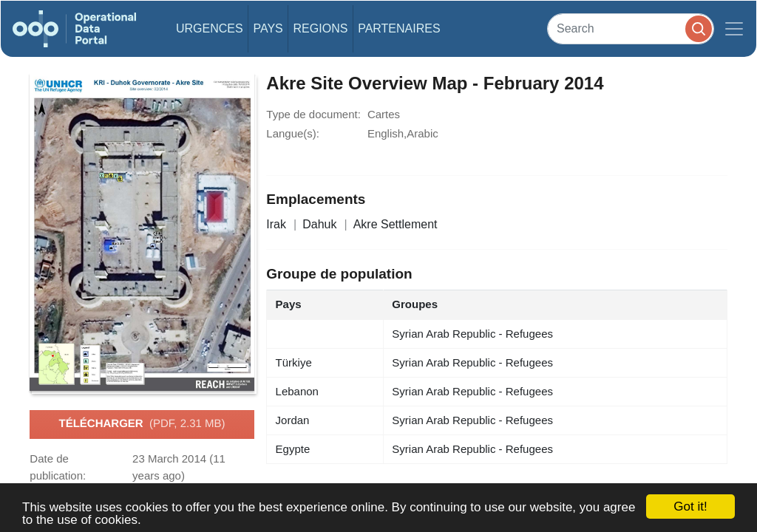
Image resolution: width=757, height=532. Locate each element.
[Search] (631, 28)
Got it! (690, 507)
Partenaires (399, 28)
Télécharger (142, 424)
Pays (268, 28)
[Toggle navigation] (734, 29)
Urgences (210, 28)
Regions (321, 28)
